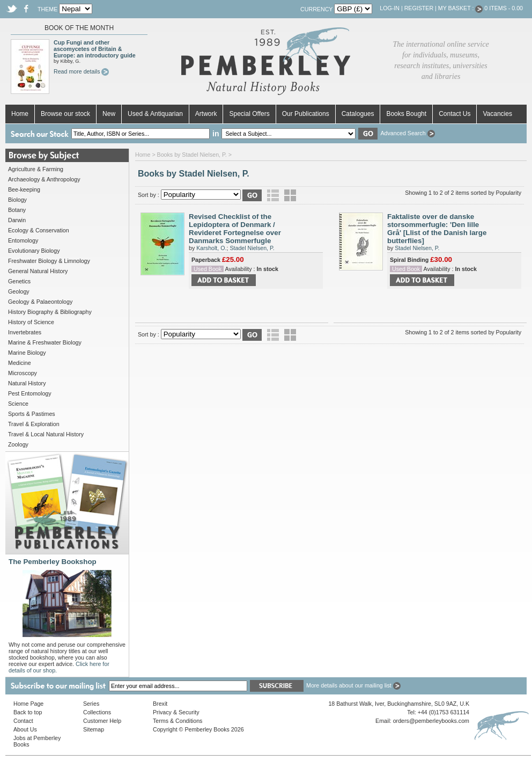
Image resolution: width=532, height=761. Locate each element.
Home (20, 114)
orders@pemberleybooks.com (431, 721)
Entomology (23, 240)
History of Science (31, 322)
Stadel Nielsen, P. (252, 248)
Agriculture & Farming (36, 169)
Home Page (28, 704)
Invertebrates (25, 332)
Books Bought (406, 114)
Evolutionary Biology (34, 251)
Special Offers (249, 114)
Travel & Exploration (34, 424)
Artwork (206, 114)
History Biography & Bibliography (50, 312)
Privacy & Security (176, 712)
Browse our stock (65, 114)
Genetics (19, 281)
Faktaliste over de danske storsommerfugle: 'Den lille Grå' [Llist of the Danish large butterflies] (437, 229)
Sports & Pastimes (32, 414)
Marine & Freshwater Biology (45, 342)
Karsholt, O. (211, 248)
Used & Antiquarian (155, 114)
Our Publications (306, 114)
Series (91, 704)
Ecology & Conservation (39, 230)
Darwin (17, 220)
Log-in (390, 8)
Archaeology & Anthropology (44, 179)
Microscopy (23, 373)
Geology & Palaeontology (40, 302)
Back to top (28, 712)
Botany (17, 210)
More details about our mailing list (353, 685)
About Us (25, 729)
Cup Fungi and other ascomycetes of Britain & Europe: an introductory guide (95, 49)
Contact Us (455, 114)
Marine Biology (27, 353)
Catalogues (358, 114)
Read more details (81, 71)
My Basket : (461, 8)
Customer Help (102, 721)
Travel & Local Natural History (46, 434)
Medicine (20, 363)
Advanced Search (407, 133)
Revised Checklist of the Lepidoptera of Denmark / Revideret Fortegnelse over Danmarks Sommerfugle (235, 229)
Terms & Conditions (178, 721)
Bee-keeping (24, 189)
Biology (17, 200)
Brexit (160, 704)
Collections (97, 712)
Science (18, 404)
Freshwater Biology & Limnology (49, 261)
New (109, 114)
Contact (23, 721)
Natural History (27, 383)
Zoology (18, 444)
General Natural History (38, 271)
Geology (19, 291)
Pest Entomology (30, 393)
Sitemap (94, 729)
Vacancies (497, 114)
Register (419, 8)
